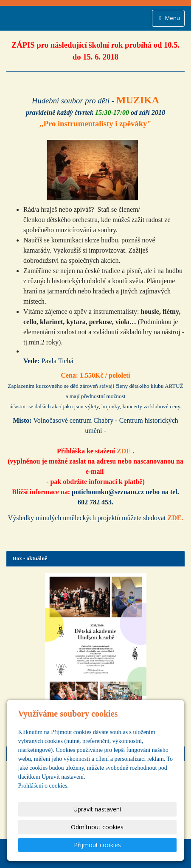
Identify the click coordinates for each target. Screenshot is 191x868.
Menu (168, 18)
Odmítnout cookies (97, 827)
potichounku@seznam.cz (108, 492)
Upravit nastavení (97, 809)
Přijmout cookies (97, 845)
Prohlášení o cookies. (44, 786)
